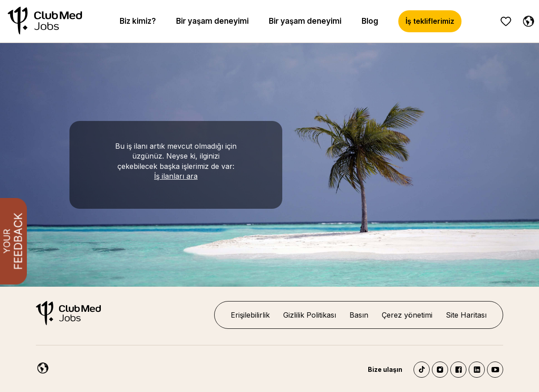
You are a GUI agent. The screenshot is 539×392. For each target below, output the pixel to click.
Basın (359, 315)
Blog (370, 21)
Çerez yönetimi (407, 315)
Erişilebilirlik (250, 315)
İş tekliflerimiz (430, 21)
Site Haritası (466, 315)
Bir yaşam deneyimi (212, 21)
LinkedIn (477, 370)
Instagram (440, 370)
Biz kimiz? (138, 21)
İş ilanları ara (176, 176)
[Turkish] (526, 20)
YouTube (495, 370)
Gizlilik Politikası (310, 315)
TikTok (422, 370)
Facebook (458, 370)
